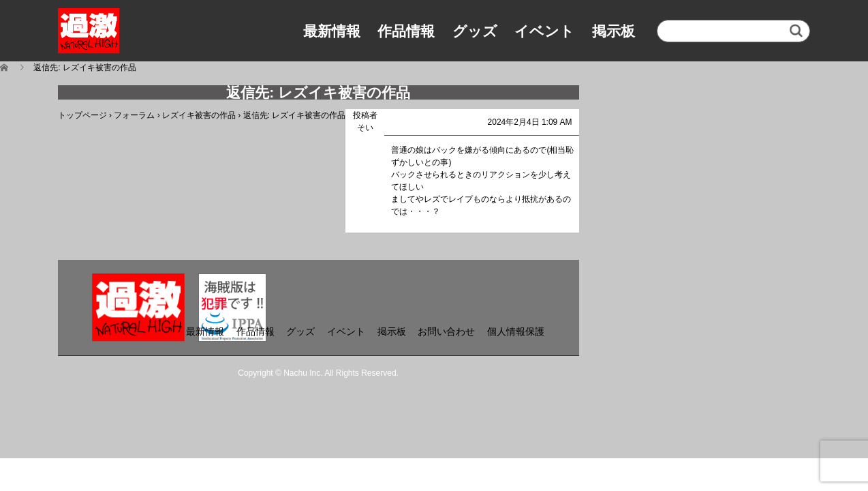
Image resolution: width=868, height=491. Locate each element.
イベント (544, 31)
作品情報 (406, 31)
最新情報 (332, 31)
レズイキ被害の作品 (199, 115)
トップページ (82, 115)
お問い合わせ (446, 331)
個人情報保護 (516, 331)
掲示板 (614, 31)
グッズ (475, 31)
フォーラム (134, 115)
